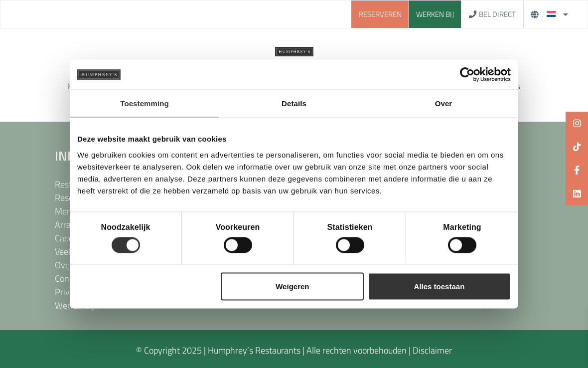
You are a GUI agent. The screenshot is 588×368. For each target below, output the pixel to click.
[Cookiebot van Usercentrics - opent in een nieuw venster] (467, 75)
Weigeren (292, 286)
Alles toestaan (440, 286)
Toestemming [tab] (145, 103)
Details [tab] (294, 103)
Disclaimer (432, 350)
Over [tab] (444, 103)
